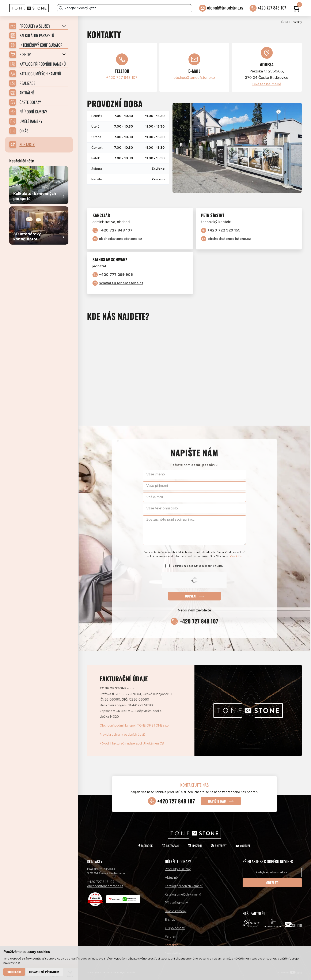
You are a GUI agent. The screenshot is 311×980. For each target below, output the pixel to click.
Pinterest (219, 846)
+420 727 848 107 (272, 8)
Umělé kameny (176, 911)
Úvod (285, 22)
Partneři (170, 936)
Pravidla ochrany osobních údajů (123, 735)
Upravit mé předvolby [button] (44, 972)
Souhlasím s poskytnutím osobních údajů (198, 566)
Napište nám (217, 801)
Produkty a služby (178, 869)
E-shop (170, 920)
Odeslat (191, 596)
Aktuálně (171, 878)
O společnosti (175, 928)
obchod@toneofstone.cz (225, 8)
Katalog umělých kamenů (183, 894)
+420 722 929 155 (224, 230)
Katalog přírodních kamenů (184, 886)
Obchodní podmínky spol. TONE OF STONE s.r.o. (134, 725)
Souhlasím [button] (14, 972)
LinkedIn (195, 846)
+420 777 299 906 (116, 275)
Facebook (146, 846)
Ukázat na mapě (267, 84)
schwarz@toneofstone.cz (121, 283)
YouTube (243, 846)
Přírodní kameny (176, 903)
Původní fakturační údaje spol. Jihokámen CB (132, 743)
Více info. (236, 556)
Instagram (170, 846)
